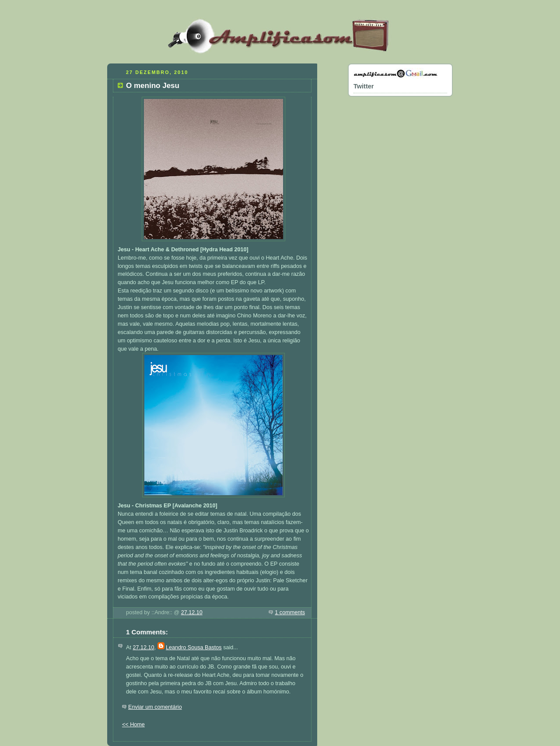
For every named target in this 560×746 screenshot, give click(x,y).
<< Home (133, 725)
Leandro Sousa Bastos (194, 647)
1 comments (290, 612)
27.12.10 (192, 612)
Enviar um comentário (155, 707)
